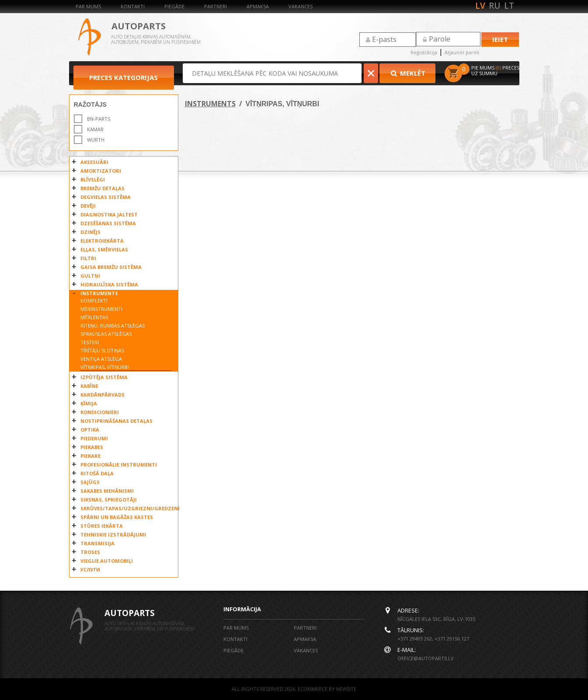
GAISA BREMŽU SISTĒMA (111, 267)
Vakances (301, 6)
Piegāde (174, 6)
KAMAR (95, 129)
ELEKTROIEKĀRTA (102, 241)
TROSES (90, 552)
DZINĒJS (90, 232)
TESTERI (90, 342)
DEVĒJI (88, 206)
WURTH (96, 140)
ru (495, 6)
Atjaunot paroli (462, 52)
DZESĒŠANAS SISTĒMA (108, 223)
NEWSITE (346, 689)
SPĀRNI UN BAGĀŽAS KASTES (117, 517)
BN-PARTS (99, 119)
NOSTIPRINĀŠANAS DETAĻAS (117, 421)
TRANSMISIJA (97, 543)
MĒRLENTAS (94, 317)
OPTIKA (90, 430)
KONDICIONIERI (100, 412)
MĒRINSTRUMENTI (101, 309)
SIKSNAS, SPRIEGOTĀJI (109, 500)
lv (480, 6)
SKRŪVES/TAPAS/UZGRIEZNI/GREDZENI (127, 508)
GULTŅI (90, 276)
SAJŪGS (90, 482)
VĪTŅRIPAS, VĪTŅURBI (105, 367)
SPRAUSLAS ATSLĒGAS (106, 334)
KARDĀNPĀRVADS (103, 395)
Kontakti (133, 6)
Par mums (88, 6)
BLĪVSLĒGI (93, 179)
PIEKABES (92, 447)
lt (509, 6)
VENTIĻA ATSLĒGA (101, 359)
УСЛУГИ (90, 569)
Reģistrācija (424, 52)
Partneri (216, 6)
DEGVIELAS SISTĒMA (106, 197)
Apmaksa (258, 6)
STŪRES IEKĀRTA (102, 526)
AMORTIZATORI (101, 171)
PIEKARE (90, 456)
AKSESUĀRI (94, 162)
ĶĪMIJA (89, 403)
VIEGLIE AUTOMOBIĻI (107, 561)
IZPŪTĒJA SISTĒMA (104, 377)
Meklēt (407, 73)
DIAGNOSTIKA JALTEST (109, 214)
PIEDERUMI (94, 438)
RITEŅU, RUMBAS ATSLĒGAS (113, 326)
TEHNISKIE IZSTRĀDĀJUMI (113, 535)
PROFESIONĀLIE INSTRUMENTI (119, 465)
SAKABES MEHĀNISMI (107, 491)
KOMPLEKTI (94, 301)
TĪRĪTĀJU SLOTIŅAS (102, 350)
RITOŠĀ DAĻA (97, 473)
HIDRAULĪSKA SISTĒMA (109, 284)
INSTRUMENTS (99, 293)
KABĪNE (89, 386)
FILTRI (88, 258)
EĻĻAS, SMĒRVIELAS (104, 249)
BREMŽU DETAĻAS (103, 188)
